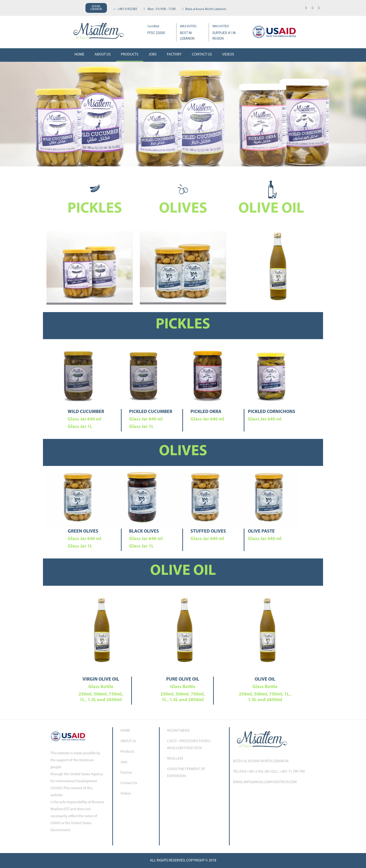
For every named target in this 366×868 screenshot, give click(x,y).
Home (79, 55)
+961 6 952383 (125, 9)
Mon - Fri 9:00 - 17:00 (160, 9)
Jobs (153, 55)
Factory (174, 55)
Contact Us (202, 55)
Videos (228, 55)
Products (130, 55)
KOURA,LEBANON (96, 8)
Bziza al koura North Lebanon (204, 9)
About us (103, 55)
